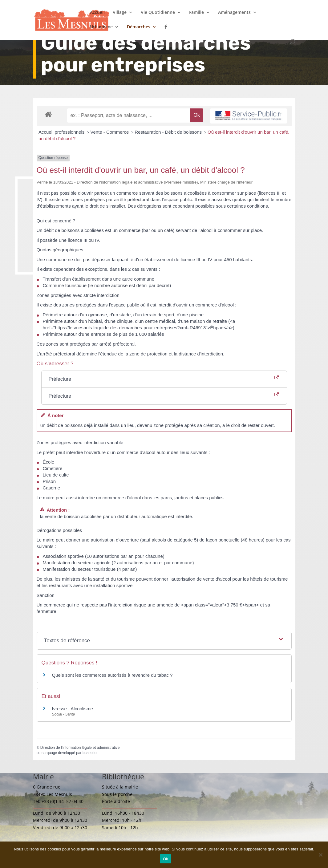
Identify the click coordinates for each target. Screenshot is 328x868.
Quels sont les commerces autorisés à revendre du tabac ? (112, 675)
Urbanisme (101, 27)
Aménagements (234, 13)
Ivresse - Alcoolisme (73, 709)
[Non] (320, 855)
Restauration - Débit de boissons (169, 132)
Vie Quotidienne (158, 13)
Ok (166, 859)
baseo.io (89, 753)
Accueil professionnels (62, 132)
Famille (196, 13)
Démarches (139, 27)
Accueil (97, 13)
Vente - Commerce (110, 132)
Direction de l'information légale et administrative (80, 748)
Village (120, 13)
